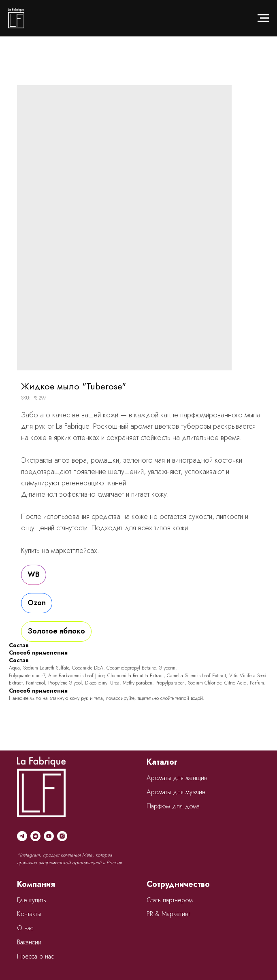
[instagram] (62, 836)
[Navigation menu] (263, 18)
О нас (25, 928)
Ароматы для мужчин (176, 792)
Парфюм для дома (173, 806)
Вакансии (29, 942)
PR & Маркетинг (168, 914)
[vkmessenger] (35, 836)
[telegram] (22, 836)
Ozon (37, 603)
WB (34, 574)
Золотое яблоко (56, 631)
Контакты (29, 914)
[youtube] (49, 836)
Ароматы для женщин (177, 778)
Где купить (32, 900)
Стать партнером (170, 900)
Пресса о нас (35, 956)
